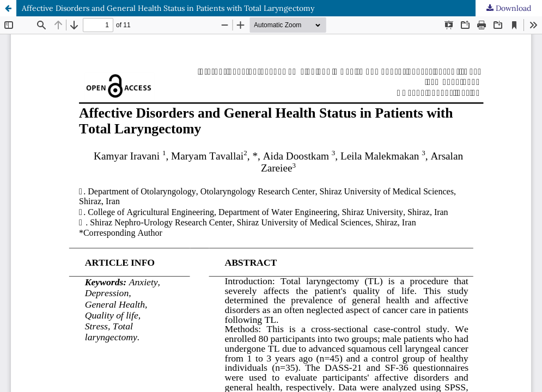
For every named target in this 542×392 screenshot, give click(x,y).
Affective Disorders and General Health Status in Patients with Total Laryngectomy (168, 8)
